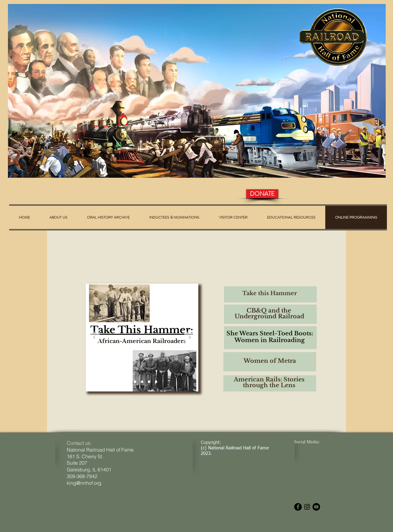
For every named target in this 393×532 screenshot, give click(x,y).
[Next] (190, 338)
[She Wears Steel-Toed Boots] (142, 382)
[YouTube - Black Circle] (316, 507)
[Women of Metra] (149, 382)
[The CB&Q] (135, 382)
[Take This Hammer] (128, 382)
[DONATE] (262, 194)
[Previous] (94, 338)
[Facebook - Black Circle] (298, 507)
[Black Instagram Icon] (307, 507)
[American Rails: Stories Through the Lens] (156, 382)
